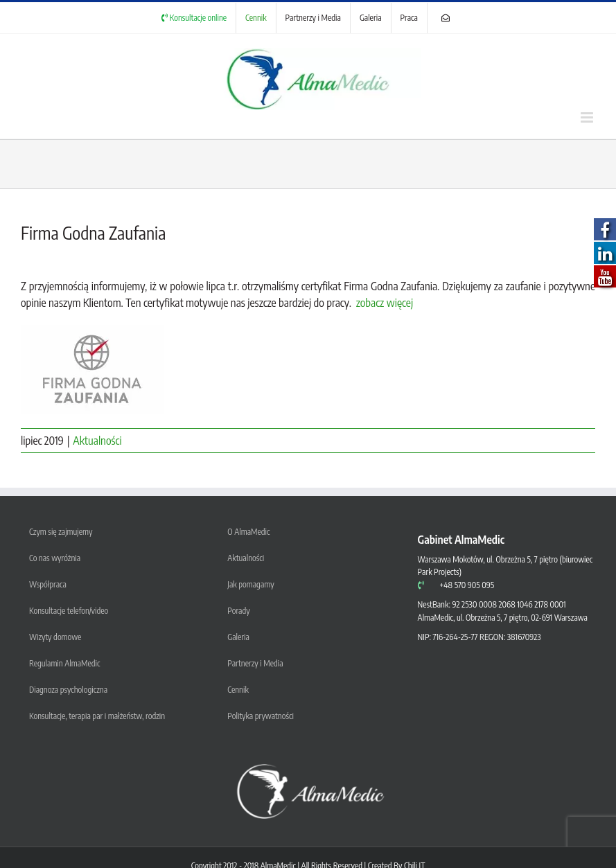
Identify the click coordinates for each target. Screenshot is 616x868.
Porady (238, 611)
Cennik (238, 690)
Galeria (238, 637)
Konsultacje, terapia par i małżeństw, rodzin (97, 716)
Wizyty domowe (55, 637)
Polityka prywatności (261, 716)
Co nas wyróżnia (55, 558)
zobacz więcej (385, 303)
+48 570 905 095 (467, 585)
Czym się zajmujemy (61, 532)
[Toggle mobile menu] (588, 117)
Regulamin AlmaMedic (64, 663)
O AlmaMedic (248, 532)
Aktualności (97, 441)
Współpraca (48, 584)
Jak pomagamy (250, 584)
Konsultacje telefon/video (69, 611)
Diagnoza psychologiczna (68, 690)
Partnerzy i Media (255, 663)
